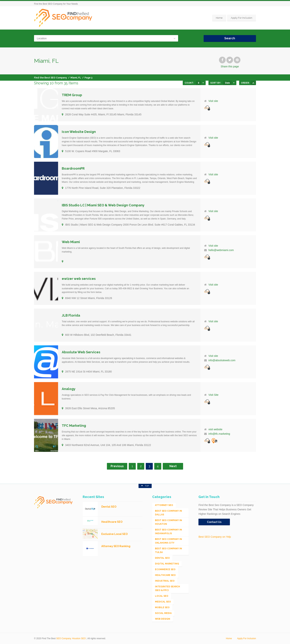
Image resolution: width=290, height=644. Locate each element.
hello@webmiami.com (221, 250)
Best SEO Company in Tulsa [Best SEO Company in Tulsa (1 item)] (168, 550)
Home (219, 18)
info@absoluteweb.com (222, 360)
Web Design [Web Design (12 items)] (163, 619)
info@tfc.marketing (219, 434)
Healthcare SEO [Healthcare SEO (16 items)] (165, 575)
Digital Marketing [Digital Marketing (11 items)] (167, 564)
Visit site (213, 101)
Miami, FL (76, 78)
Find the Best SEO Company (50, 78)
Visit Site (213, 395)
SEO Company (64, 638)
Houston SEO (79, 638)
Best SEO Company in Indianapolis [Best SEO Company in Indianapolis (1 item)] (168, 532)
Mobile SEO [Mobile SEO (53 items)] (162, 607)
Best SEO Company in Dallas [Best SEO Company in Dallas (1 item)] (168, 513)
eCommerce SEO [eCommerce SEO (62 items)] (165, 569)
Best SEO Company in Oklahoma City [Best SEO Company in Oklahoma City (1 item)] (168, 541)
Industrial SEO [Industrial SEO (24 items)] (165, 581)
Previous (117, 466)
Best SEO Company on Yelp (215, 537)
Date (227, 83)
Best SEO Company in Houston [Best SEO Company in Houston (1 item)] (168, 522)
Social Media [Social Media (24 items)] (163, 613)
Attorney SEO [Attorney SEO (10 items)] (164, 505)
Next (173, 466)
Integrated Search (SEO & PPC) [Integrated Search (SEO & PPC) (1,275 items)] (167, 588)
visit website (215, 429)
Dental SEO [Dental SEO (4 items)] (162, 558)
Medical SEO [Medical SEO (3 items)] (163, 602)
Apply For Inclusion (242, 18)
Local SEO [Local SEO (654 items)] (162, 596)
